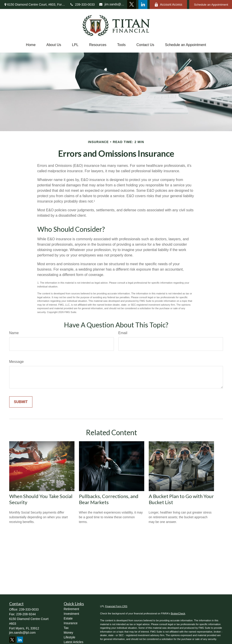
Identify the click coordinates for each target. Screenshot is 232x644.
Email (123, 333)
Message (17, 362)
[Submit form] (21, 402)
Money (68, 633)
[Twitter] (132, 4)
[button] (31, 45)
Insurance (71, 623)
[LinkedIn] (143, 4)
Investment (71, 614)
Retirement (71, 609)
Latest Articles (73, 642)
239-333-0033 (83, 4)
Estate (68, 618)
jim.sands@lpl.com (112, 4)
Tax (66, 628)
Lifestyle (69, 637)
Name (14, 333)
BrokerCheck (178, 613)
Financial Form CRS (116, 606)
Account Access (168, 5)
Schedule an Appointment (185, 45)
